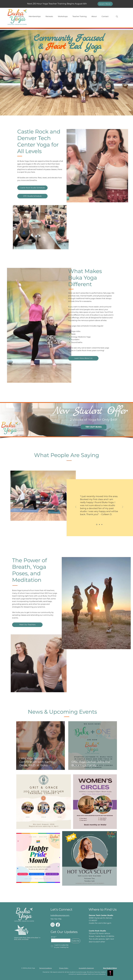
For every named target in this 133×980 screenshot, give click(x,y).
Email (54, 937)
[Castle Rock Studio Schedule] (32, 188)
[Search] (117, 16)
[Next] (123, 507)
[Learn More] (105, 4)
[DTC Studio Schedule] (32, 196)
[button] (20, 16)
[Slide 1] (97, 525)
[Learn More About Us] (83, 358)
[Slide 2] (99, 525)
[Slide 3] (102, 525)
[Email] (60, 940)
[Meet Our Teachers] (27, 625)
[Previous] (76, 507)
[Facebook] (58, 925)
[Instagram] (53, 925)
